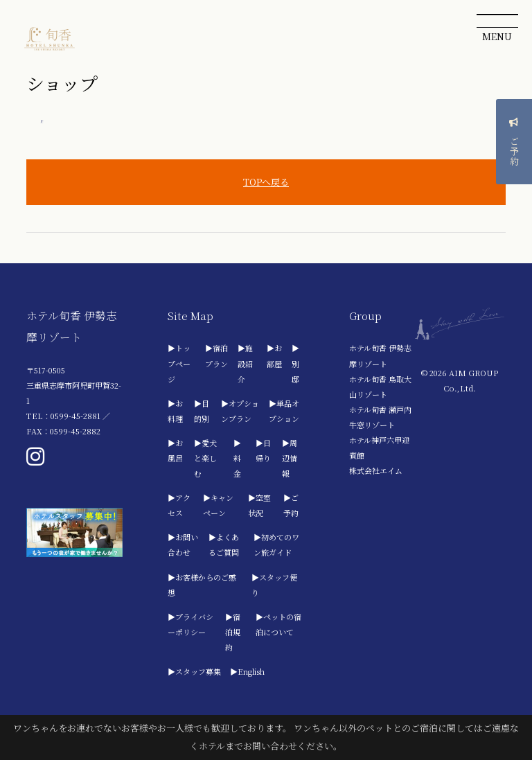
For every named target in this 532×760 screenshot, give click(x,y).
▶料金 (237, 458)
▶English (247, 671)
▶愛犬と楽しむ (205, 458)
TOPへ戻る (266, 182)
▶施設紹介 (245, 363)
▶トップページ (179, 363)
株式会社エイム (376, 470)
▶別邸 (295, 363)
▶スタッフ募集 (194, 671)
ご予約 (514, 149)
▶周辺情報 (290, 458)
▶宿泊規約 (233, 632)
